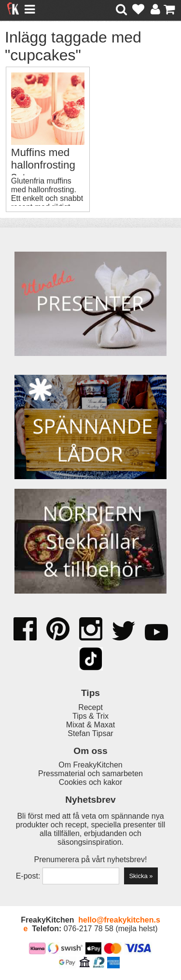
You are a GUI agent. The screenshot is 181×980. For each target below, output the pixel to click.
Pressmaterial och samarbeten (90, 774)
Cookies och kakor (91, 782)
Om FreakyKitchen (90, 765)
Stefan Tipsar (90, 733)
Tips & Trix (90, 716)
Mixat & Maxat (90, 725)
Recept (90, 707)
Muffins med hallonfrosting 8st (43, 165)
